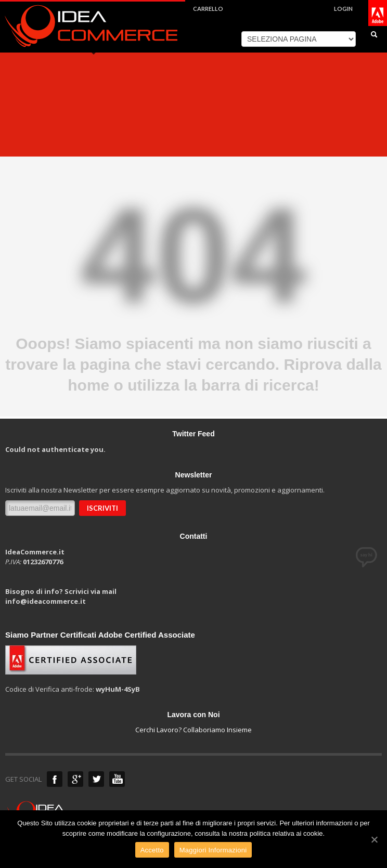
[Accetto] (374, 839)
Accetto (152, 850)
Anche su (55, 779)
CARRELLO (208, 9)
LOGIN (343, 9)
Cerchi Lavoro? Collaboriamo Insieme (193, 730)
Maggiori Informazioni (213, 850)
